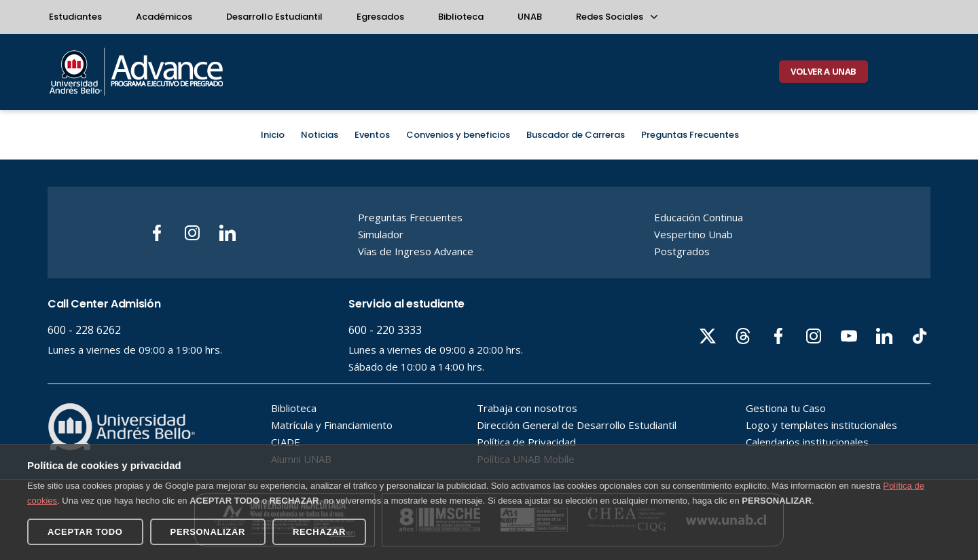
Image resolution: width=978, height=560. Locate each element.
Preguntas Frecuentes (690, 135)
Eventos (372, 135)
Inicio (273, 135)
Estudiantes (75, 17)
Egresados (380, 17)
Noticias (320, 135)
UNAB (530, 17)
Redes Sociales (616, 17)
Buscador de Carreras (576, 135)
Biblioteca (461, 17)
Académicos (164, 17)
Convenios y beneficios (458, 135)
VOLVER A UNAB (823, 71)
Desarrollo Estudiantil (274, 17)
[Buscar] (918, 72)
